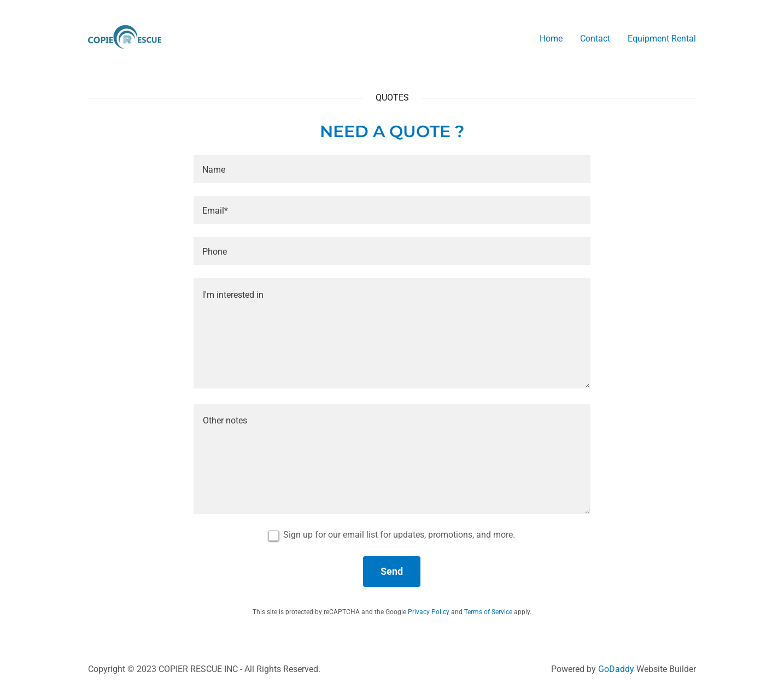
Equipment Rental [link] (662, 39)
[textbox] (392, 169)
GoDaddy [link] (616, 669)
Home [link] (551, 39)
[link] (125, 36)
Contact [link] (595, 39)
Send (392, 571)
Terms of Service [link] (488, 612)
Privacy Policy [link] (429, 612)
